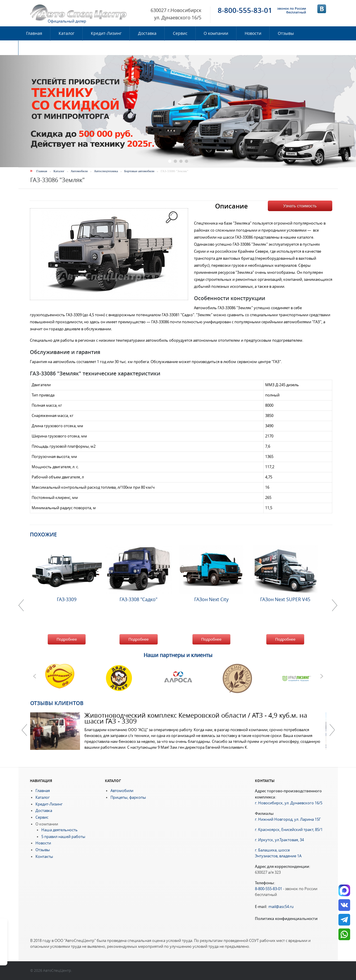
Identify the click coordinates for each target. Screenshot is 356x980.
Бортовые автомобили (139, 171)
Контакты (36, 48)
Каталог (67, 33)
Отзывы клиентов (57, 703)
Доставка (147, 33)
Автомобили (79, 171)
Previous (24, 730)
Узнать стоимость (300, 206)
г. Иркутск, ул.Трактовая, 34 (279, 840)
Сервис (180, 33)
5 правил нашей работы (63, 837)
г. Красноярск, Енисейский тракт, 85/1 (289, 830)
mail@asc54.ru (281, 907)
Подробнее (67, 639)
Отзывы (286, 33)
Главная (34, 33)
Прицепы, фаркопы (128, 797)
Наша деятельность (59, 830)
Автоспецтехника (106, 171)
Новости (253, 33)
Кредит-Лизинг (106, 33)
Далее (332, 730)
